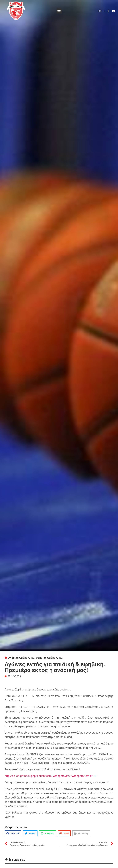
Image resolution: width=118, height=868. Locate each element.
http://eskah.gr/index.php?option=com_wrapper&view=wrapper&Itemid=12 (50, 776)
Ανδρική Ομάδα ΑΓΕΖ (21, 658)
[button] (59, 11)
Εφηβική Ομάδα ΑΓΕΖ (49, 658)
